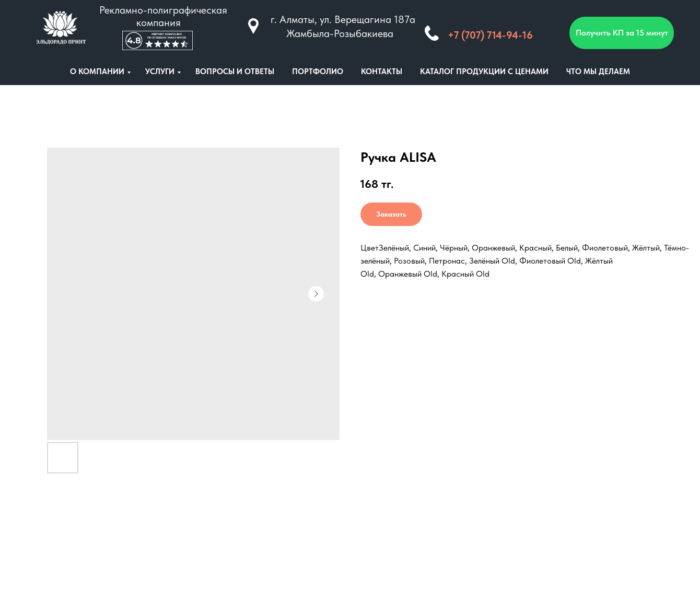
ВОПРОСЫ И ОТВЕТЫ (235, 72)
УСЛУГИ (160, 72)
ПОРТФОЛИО (318, 72)
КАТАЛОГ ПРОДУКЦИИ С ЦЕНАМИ (484, 72)
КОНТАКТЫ (382, 72)
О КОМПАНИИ (97, 72)
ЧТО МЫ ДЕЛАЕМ (598, 72)
